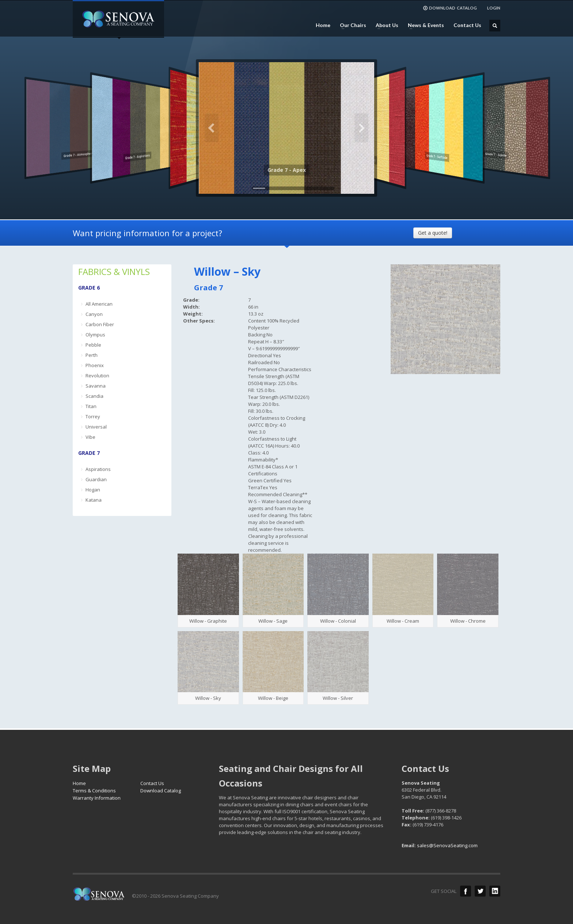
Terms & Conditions (94, 791)
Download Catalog (161, 791)
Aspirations (98, 469)
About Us (385, 25)
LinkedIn (495, 891)
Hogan (93, 490)
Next (361, 128)
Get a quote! (433, 233)
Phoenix (95, 365)
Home (323, 25)
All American (99, 304)
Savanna (96, 386)
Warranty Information (97, 798)
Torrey (93, 416)
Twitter (480, 891)
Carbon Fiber (100, 324)
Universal (96, 427)
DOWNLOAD (450, 8)
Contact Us (467, 25)
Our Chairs (351, 25)
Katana (94, 500)
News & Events (424, 25)
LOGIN (494, 8)
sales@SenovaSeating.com (447, 845)
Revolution (97, 376)
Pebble (93, 345)
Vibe (90, 437)
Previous (212, 128)
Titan (91, 406)
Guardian (96, 479)
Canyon (94, 314)
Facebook (466, 891)
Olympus (95, 335)
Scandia (94, 396)
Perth (92, 355)
